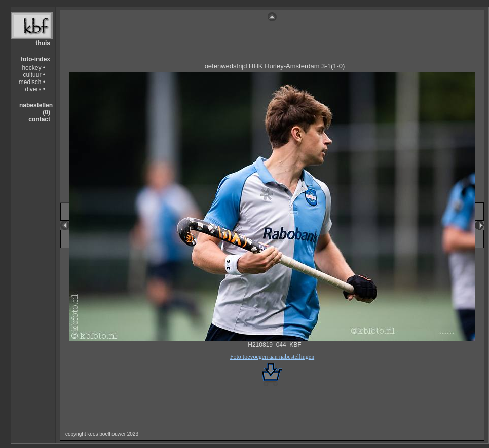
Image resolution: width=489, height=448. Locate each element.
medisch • (32, 82)
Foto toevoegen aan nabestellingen (272, 357)
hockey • (33, 68)
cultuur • (34, 75)
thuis (43, 43)
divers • (35, 89)
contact (39, 119)
